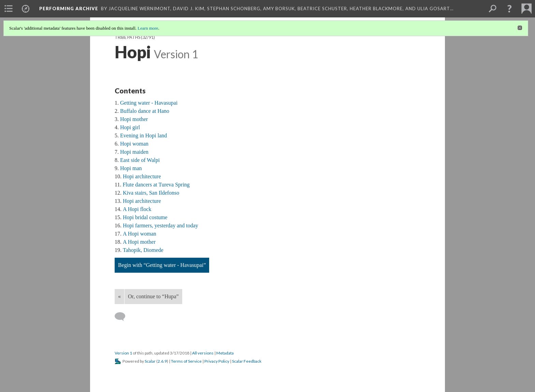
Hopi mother (134, 119)
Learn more (148, 28)
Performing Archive (69, 9)
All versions (203, 353)
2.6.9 (162, 361)
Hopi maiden (134, 152)
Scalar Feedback (247, 361)
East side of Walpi (140, 160)
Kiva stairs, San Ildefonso (151, 193)
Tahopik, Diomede (143, 250)
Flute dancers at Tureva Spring (156, 185)
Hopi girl (130, 127)
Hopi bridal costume (145, 217)
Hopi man (131, 168)
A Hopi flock (137, 209)
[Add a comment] (123, 317)
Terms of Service (186, 361)
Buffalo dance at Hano (145, 111)
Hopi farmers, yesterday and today (161, 225)
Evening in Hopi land (143, 135)
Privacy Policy (217, 361)
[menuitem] (9, 9)
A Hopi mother (139, 242)
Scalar (150, 361)
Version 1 (123, 353)
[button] (509, 9)
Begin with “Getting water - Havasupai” (162, 265)
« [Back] (119, 296)
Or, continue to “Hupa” (153, 296)
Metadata (225, 353)
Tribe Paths (127, 37)
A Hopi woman (140, 234)
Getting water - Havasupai (149, 103)
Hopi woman (134, 144)
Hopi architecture (142, 176)
